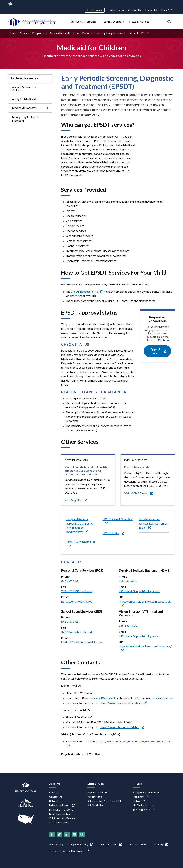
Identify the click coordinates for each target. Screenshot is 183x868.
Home (12, 33)
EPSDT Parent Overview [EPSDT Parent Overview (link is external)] (118, 521)
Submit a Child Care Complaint (104, 801)
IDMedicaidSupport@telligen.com (140, 591)
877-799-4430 (70, 581)
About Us (55, 784)
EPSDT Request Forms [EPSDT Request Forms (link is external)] (87, 291)
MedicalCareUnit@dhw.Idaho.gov (82, 642)
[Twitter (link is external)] (59, 834)
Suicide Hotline (96, 805)
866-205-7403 (70, 622)
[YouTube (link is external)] (74, 834)
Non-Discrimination (60, 814)
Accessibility (56, 844)
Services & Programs (83, 22)
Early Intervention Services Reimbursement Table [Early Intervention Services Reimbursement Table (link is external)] (154, 523)
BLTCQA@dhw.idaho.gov (77, 601)
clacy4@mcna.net (105, 698)
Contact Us (135, 10)
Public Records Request (63, 818)
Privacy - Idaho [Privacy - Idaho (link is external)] (111, 844)
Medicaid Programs (24, 108)
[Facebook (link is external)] (52, 834)
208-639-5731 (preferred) (77, 591)
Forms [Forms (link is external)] (151, 10)
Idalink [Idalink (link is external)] (139, 801)
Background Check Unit (146, 792)
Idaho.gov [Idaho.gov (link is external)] (140, 797)
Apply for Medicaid (24, 99)
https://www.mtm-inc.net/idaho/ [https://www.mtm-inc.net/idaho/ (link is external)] (122, 727)
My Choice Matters (143, 805)
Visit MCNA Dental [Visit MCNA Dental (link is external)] (139, 493)
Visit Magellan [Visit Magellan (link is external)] (76, 500)
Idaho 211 (167, 10)
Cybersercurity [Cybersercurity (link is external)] (82, 844)
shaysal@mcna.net (163, 698)
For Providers (95, 10)
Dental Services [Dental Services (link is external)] (135, 467)
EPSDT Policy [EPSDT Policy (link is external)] (114, 533)
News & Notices (139, 22)
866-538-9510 (128, 581)
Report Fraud (95, 797)
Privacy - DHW (138, 844)
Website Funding (59, 822)
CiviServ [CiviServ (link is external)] (82, 851)
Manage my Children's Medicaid (26, 119)
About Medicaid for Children (24, 88)
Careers (54, 792)
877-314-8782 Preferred (76, 632)
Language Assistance (61, 810)
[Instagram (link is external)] (82, 834)
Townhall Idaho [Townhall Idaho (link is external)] (144, 810)
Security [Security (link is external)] (161, 844)
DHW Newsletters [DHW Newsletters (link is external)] (62, 805)
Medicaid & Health (60, 33)
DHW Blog (55, 801)
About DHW (117, 10)
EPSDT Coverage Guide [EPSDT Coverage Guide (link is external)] (81, 544)
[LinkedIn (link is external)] (67, 834)
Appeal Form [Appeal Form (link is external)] (158, 351)
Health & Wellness (113, 22)
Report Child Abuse (98, 792)
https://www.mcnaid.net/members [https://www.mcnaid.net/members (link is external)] (123, 703)
